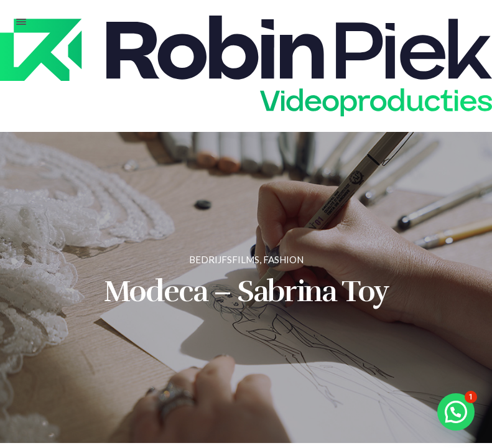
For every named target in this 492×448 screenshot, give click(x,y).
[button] (456, 412)
